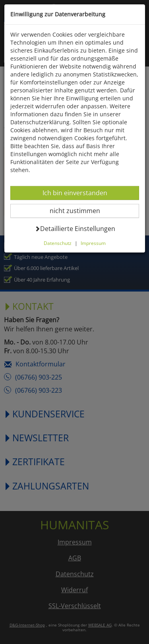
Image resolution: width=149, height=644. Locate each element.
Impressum (93, 243)
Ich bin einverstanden (75, 193)
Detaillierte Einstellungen (75, 228)
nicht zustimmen (80, 210)
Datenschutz (58, 243)
